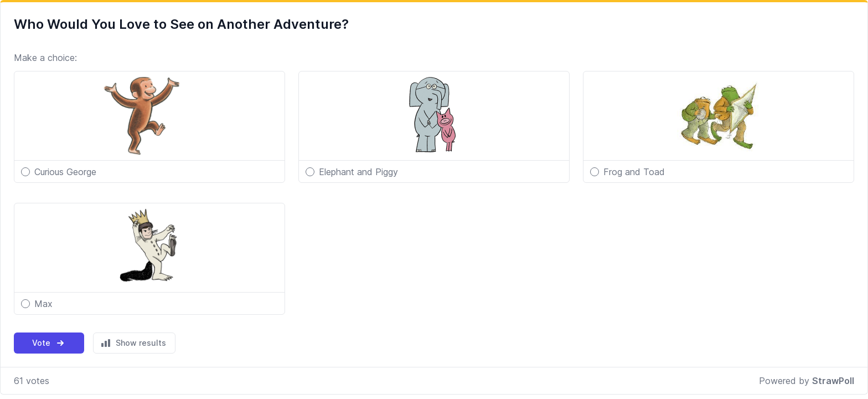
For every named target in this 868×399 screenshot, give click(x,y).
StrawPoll (833, 381)
